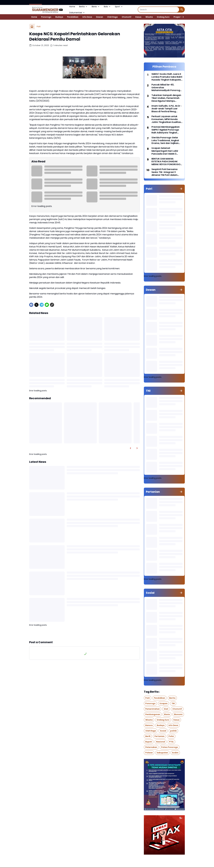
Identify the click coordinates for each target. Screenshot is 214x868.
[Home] (32, 27)
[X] (36, 305)
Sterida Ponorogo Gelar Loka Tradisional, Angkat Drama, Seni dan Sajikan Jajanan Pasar (165, 140)
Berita (83, 7)
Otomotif (127, 17)
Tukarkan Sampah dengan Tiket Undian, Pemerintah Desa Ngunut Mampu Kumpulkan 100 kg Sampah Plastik (167, 98)
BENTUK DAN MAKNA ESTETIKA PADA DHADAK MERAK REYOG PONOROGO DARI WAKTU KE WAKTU (166, 162)
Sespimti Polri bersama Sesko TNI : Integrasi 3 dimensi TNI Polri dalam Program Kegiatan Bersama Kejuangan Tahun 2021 (167, 172)
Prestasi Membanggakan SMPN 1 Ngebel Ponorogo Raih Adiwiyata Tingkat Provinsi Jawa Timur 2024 (166, 130)
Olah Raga (112, 17)
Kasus (138, 17)
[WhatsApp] (47, 305)
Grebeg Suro (163, 17)
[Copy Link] (52, 305)
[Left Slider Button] (130, 448)
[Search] (159, 10)
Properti (178, 17)
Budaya (59, 17)
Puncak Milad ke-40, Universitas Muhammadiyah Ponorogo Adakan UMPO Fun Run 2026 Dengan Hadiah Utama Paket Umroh (167, 88)
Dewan (100, 17)
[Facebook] (31, 305)
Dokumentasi (77, 13)
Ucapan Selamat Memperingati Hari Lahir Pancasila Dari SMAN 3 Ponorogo (165, 151)
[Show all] (181, 189)
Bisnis (96, 7)
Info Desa (87, 17)
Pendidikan (73, 17)
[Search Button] (182, 10)
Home (72, 7)
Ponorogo (46, 17)
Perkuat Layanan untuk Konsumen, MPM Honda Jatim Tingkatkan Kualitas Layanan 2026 (166, 119)
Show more (84, 633)
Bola (107, 7)
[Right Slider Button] (182, 17)
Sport (119, 7)
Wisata (149, 17)
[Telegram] (42, 305)
